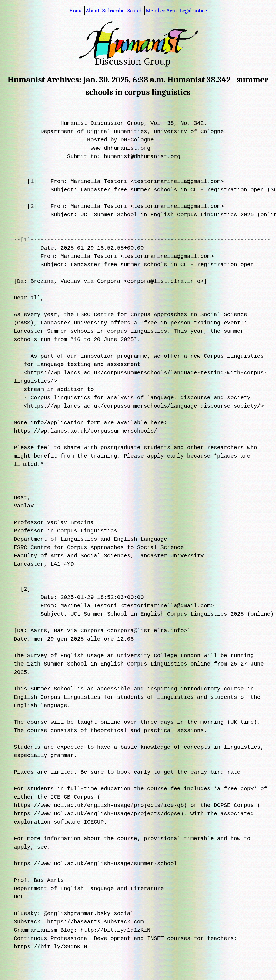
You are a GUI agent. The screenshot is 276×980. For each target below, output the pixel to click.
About (93, 11)
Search (135, 11)
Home (76, 11)
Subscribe (113, 11)
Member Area (161, 11)
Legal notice (193, 11)
